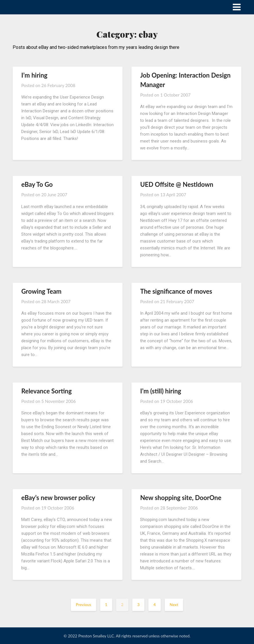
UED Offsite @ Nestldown (177, 184)
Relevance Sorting (46, 391)
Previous (83, 604)
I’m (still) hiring (161, 391)
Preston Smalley (35, 7)
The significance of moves (176, 291)
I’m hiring (34, 75)
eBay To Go (37, 184)
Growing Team (41, 291)
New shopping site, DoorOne (181, 498)
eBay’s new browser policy (58, 498)
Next (174, 604)
